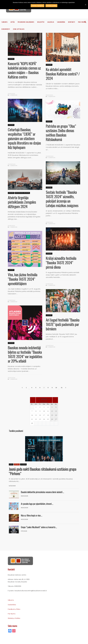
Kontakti (72, 22)
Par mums (82, 22)
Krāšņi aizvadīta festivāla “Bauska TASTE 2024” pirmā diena (61, 263)
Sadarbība (61, 22)
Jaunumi (11, 59)
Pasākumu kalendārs (26, 22)
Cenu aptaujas (19, 29)
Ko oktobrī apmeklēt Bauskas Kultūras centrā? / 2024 (63, 74)
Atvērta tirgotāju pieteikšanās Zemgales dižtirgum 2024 (22, 202)
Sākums (5, 22)
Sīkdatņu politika (14, 618)
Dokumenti (6, 29)
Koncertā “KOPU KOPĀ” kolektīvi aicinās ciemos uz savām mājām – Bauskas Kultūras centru (24, 70)
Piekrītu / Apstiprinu (38, 6)
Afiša (13, 22)
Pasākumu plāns (14, 609)
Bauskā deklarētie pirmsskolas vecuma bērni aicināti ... (42, 492)
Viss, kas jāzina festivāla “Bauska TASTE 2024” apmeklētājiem (23, 279)
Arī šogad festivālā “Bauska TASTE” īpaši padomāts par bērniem (63, 324)
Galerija (51, 22)
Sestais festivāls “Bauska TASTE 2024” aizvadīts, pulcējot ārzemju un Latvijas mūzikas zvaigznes (62, 199)
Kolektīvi (41, 22)
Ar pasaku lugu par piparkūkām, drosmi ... (37, 504)
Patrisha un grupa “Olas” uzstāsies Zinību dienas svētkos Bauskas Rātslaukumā (61, 133)
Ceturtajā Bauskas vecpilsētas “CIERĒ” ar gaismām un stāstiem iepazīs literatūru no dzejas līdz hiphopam (24, 138)
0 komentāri (13, 95)
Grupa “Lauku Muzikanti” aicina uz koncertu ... (39, 527)
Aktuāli (17, 464)
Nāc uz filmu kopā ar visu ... (32, 515)
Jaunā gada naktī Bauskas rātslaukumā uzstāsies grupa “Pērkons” (43, 471)
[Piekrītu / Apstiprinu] (85, 5)
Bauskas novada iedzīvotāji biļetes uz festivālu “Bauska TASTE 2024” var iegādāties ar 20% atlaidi (25, 354)
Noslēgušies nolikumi (22, 193)
